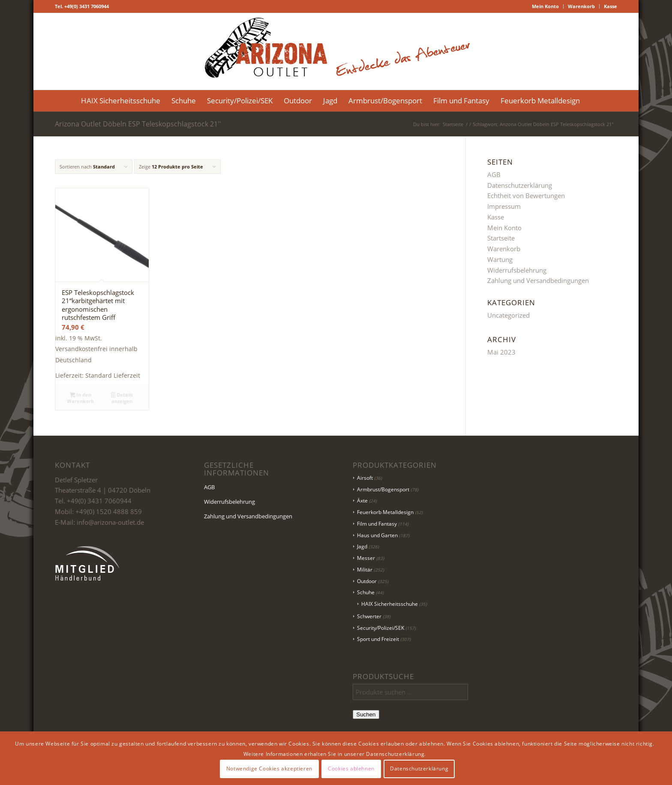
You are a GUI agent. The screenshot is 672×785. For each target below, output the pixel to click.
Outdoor (367, 581)
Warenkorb (581, 6)
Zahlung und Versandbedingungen (538, 280)
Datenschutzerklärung (520, 185)
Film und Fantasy (377, 524)
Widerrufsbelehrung (517, 270)
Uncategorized (508, 315)
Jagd (362, 546)
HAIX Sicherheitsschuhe (390, 604)
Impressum (504, 206)
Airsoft (365, 478)
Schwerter (369, 616)
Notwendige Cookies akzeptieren (269, 768)
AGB (494, 174)
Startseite (501, 238)
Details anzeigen (122, 398)
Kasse (610, 6)
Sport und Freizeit (378, 639)
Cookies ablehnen (351, 768)
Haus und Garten (377, 535)
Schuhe (366, 592)
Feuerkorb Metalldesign (385, 512)
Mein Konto (545, 6)
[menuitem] (546, 6)
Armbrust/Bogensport (383, 489)
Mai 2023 (501, 352)
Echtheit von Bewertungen (526, 195)
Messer (366, 558)
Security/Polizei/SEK (381, 628)
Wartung (500, 259)
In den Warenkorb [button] (80, 398)
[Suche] (591, 101)
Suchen (366, 714)
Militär (365, 570)
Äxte (362, 501)
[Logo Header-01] (336, 51)
